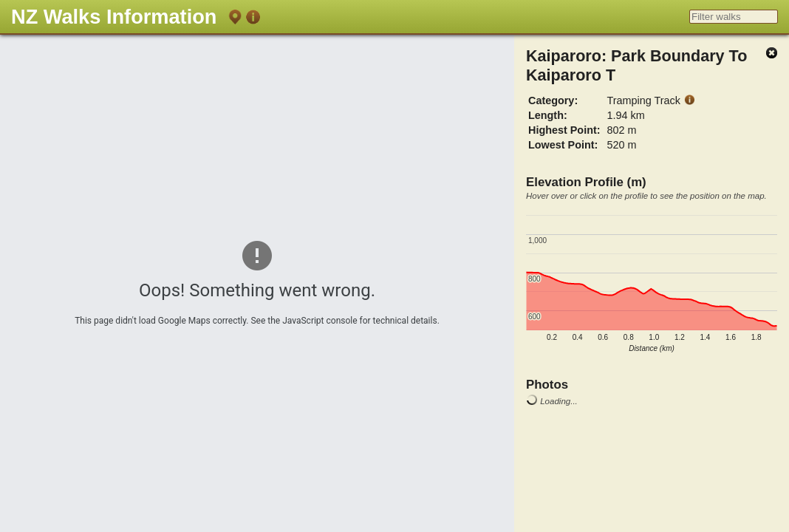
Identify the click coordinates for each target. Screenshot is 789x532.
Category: (553, 100)
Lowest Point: (563, 145)
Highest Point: (564, 130)
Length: (548, 115)
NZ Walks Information (114, 17)
